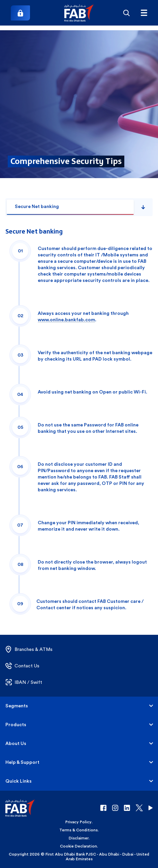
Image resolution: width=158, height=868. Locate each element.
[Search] (126, 13)
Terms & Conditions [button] (78, 830)
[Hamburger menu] (144, 13)
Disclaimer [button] (79, 838)
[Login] (20, 13)
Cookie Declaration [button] (78, 846)
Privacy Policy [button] (78, 822)
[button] (79, 13)
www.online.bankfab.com (66, 320)
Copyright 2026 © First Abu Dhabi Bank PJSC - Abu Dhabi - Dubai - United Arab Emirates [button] (79, 857)
